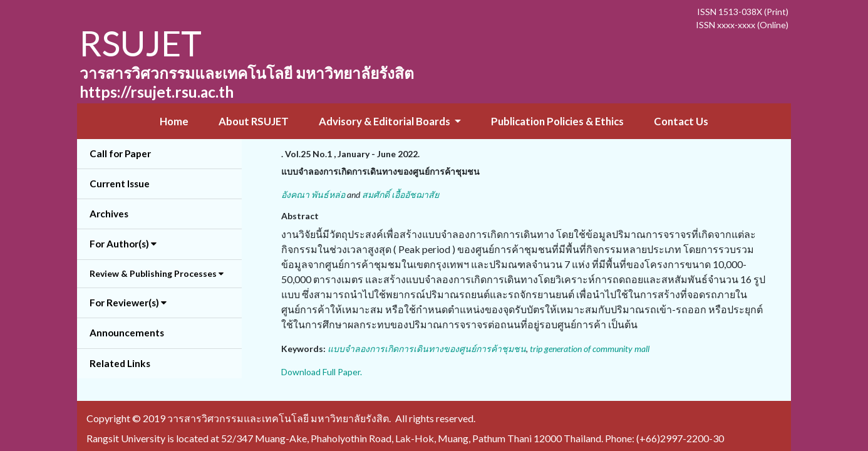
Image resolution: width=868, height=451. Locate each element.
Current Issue (120, 184)
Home (174, 121)
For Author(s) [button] (123, 244)
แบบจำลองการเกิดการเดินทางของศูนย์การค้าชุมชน (427, 349)
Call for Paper (120, 153)
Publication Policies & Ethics (557, 121)
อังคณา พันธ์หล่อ (313, 194)
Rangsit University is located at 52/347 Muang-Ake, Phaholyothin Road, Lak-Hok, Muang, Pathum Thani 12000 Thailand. (345, 438)
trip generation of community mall (590, 349)
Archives (109, 214)
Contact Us (681, 121)
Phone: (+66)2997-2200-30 (664, 438)
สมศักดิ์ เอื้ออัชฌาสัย (400, 194)
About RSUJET (254, 121)
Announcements (127, 333)
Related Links (120, 363)
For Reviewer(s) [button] (128, 303)
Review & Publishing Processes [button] (157, 273)
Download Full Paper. (322, 372)
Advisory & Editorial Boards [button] (385, 121)
